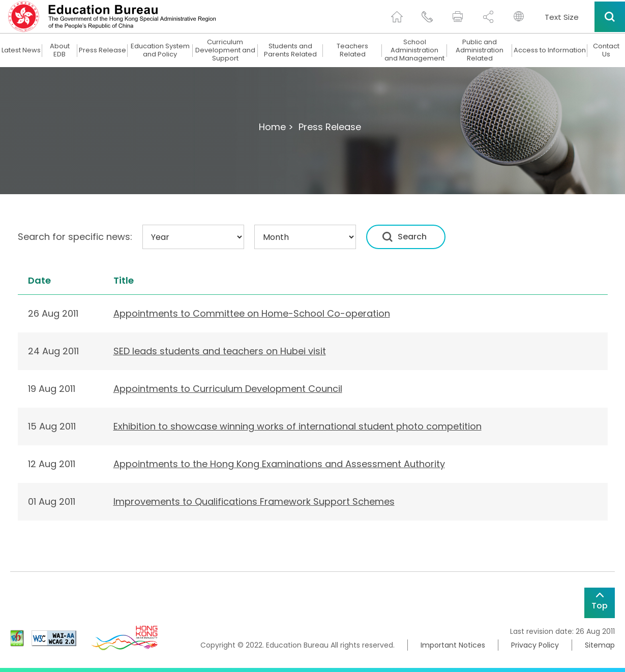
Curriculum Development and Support (225, 50)
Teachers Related (352, 50)
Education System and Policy (160, 50)
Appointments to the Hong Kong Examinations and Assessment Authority (279, 464)
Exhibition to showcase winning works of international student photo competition (297, 426)
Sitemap (600, 645)
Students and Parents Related (290, 50)
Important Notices (453, 645)
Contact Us (606, 50)
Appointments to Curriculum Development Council (228, 389)
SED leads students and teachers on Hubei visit (220, 351)
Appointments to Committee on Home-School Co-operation (252, 313)
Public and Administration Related (480, 50)
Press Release (102, 50)
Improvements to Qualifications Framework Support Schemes (254, 501)
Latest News (21, 50)
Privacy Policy (535, 645)
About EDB (60, 50)
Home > (276, 127)
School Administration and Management (414, 50)
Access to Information (550, 50)
